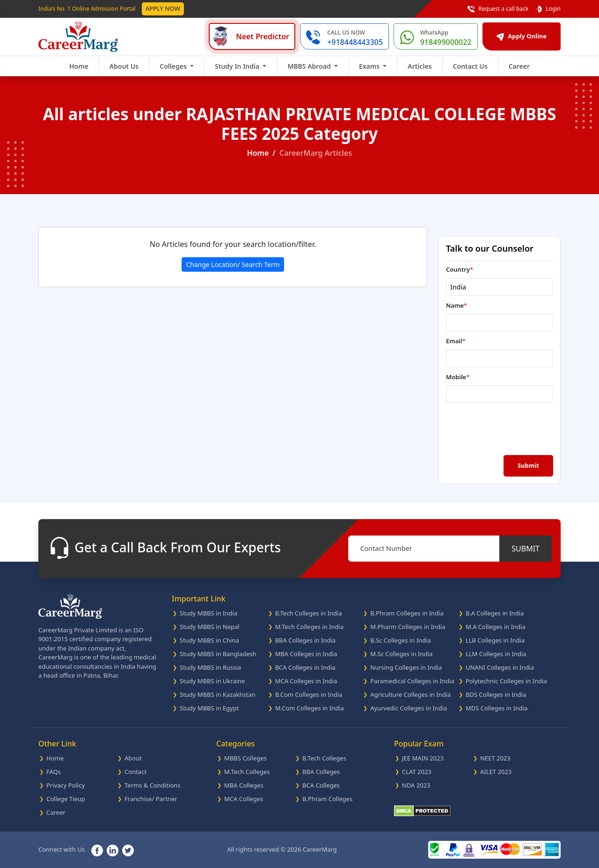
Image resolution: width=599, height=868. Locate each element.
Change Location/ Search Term (233, 264)
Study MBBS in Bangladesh (218, 654)
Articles (420, 66)
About (133, 758)
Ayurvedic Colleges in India (409, 708)
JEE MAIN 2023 (423, 758)
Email (456, 341)
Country (460, 269)
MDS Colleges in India (497, 708)
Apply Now (163, 8)
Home (79, 66)
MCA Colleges (244, 799)
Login (548, 9)
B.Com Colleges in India (309, 694)
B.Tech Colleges (324, 758)
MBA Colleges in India (306, 654)
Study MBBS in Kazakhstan (218, 694)
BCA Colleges (321, 785)
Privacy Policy (66, 785)
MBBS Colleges (245, 758)
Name (457, 305)
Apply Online (522, 36)
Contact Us (470, 66)
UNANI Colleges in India (500, 667)
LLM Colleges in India (496, 654)
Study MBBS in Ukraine (212, 681)
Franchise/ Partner (151, 799)
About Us (124, 66)
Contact (135, 772)
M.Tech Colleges (247, 772)
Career (519, 66)
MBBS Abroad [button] (310, 66)
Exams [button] (370, 66)
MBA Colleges (244, 785)
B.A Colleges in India (495, 613)
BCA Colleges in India (305, 667)
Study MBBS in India (208, 613)
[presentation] (501, 428)
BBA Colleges (321, 772)
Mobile (458, 377)
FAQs (54, 772)
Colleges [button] (174, 66)
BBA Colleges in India (306, 640)
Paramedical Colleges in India (412, 681)
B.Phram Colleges (327, 799)
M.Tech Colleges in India (310, 627)
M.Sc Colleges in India (401, 654)
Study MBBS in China (209, 640)
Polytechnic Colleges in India (506, 681)
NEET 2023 (495, 758)
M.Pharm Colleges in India (408, 627)
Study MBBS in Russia (210, 667)
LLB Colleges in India (495, 640)
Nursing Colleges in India (406, 667)
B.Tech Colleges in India (309, 613)
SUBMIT (526, 549)
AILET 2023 (496, 772)
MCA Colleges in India (306, 681)
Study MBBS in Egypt (209, 708)
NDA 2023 (416, 785)
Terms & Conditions (152, 785)
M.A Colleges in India (496, 627)
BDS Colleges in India (496, 694)
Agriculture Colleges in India (410, 694)
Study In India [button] (238, 66)
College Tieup (66, 799)
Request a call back (498, 9)
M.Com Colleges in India (310, 708)
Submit (528, 465)
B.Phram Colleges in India (407, 613)
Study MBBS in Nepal (210, 627)
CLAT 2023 (417, 772)
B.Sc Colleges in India (400, 640)
